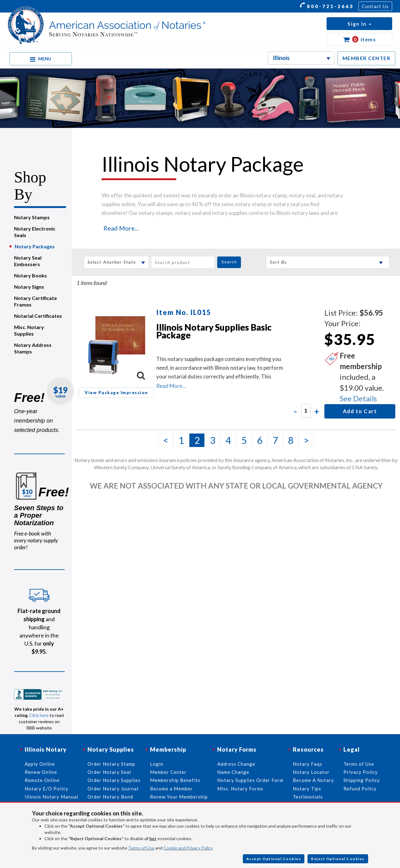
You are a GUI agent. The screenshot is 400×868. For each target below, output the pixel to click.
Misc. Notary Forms (240, 789)
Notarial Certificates (38, 316)
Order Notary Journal (113, 789)
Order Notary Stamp (111, 764)
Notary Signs (29, 287)
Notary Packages (35, 246)
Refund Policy (360, 789)
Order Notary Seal (109, 772)
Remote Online (42, 780)
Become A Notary (313, 780)
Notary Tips (307, 789)
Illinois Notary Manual (51, 797)
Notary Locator (311, 772)
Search (229, 262)
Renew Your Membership (179, 797)
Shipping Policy (362, 780)
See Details (358, 398)
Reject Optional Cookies (338, 859)
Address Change (236, 764)
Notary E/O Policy (47, 789)
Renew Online (41, 772)
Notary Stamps (32, 217)
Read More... (121, 228)
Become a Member (171, 789)
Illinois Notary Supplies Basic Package (214, 331)
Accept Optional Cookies (274, 859)
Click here (39, 715)
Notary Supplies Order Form (250, 780)
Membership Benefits (175, 780)
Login (157, 764)
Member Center (168, 772)
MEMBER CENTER (367, 58)
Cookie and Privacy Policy (188, 848)
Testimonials (308, 797)
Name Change (233, 772)
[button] (359, 24)
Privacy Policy (361, 772)
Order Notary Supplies (114, 780)
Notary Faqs (307, 764)
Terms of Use (141, 848)
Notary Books (30, 275)
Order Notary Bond (110, 797)
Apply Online (40, 764)
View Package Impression (116, 393)
